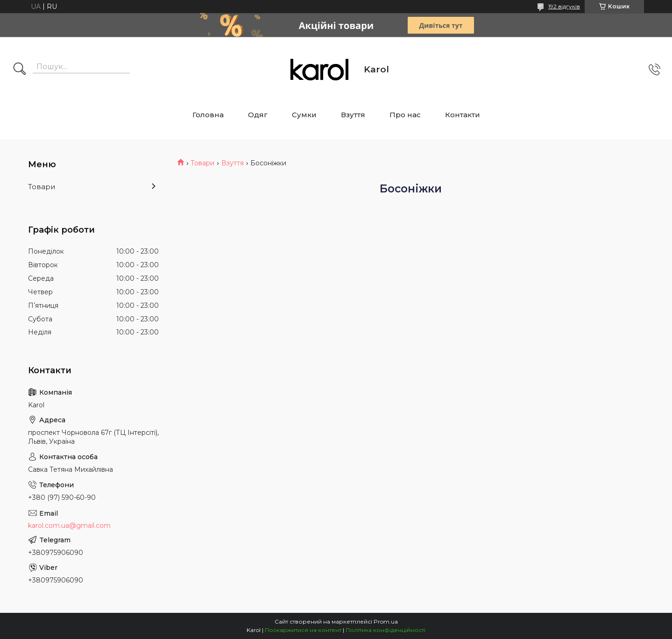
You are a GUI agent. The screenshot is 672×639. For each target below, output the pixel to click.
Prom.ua (386, 621)
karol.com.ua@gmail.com (69, 525)
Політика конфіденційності (386, 630)
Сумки (304, 115)
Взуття (353, 115)
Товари (202, 163)
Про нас (405, 115)
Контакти (463, 115)
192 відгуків (564, 6)
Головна (208, 115)
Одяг (258, 115)
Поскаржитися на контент (303, 630)
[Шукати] (20, 70)
